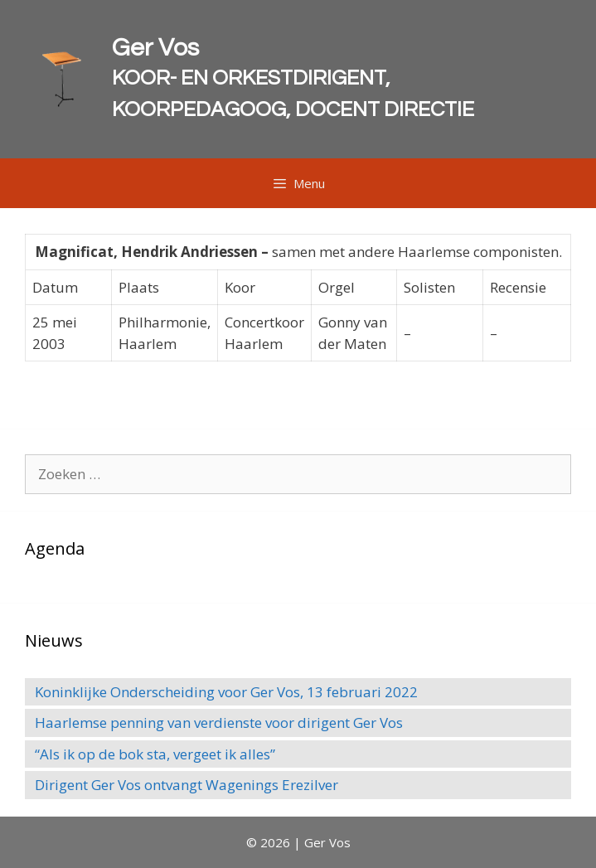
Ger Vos (155, 48)
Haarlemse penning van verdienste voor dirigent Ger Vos (219, 723)
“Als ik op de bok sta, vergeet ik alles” (155, 754)
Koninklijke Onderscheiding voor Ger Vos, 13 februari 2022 (226, 692)
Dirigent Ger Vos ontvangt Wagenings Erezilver (187, 785)
